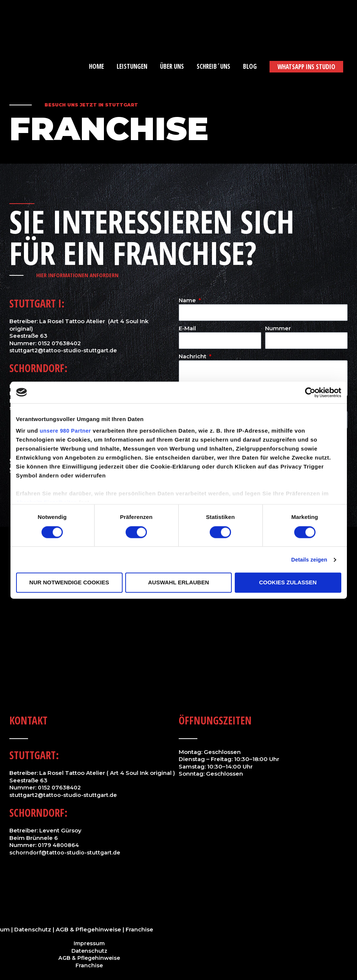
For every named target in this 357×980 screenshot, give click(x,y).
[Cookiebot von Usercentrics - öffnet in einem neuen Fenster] (309, 392)
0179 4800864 (59, 845)
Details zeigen (308, 560)
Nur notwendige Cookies (69, 583)
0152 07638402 (61, 343)
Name (188, 300)
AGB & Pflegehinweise (88, 929)
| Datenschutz (31, 929)
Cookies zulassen (288, 583)
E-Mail (187, 328)
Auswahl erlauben (178, 583)
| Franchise (137, 929)
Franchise (89, 965)
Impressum (89, 943)
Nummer (278, 328)
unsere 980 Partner (67, 431)
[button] (306, 67)
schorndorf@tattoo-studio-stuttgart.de (66, 852)
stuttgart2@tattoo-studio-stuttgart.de (64, 350)
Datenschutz (89, 951)
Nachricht (193, 356)
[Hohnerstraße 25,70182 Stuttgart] (178, 602)
